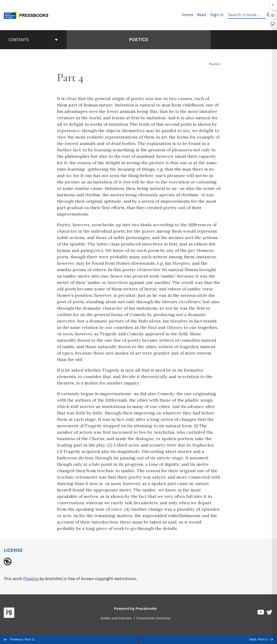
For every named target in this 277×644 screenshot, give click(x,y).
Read (202, 15)
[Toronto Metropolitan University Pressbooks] (28, 15)
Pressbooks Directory (153, 618)
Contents (33, 40)
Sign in (217, 15)
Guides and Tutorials (116, 618)
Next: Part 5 (261, 639)
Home (188, 15)
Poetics (32, 579)
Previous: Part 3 (19, 639)
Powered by (135, 608)
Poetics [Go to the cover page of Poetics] (138, 40)
